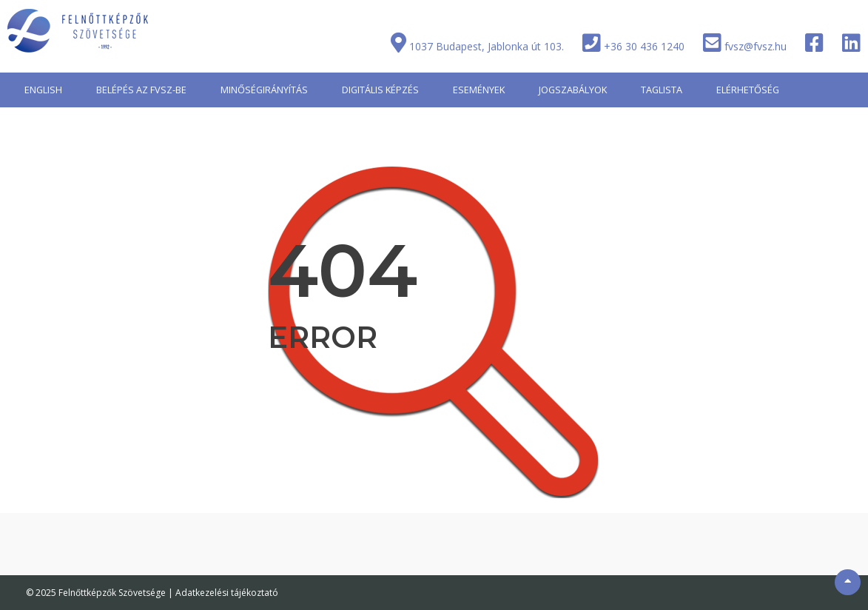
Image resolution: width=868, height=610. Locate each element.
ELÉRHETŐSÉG (748, 90)
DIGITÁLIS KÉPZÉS (380, 90)
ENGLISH (43, 90)
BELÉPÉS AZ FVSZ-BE (141, 90)
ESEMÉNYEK (479, 90)
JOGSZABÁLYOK (573, 90)
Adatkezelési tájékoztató (227, 593)
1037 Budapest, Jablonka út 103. (487, 46)
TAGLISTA (662, 90)
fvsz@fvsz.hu (756, 46)
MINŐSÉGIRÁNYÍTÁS (264, 90)
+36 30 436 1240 (644, 46)
